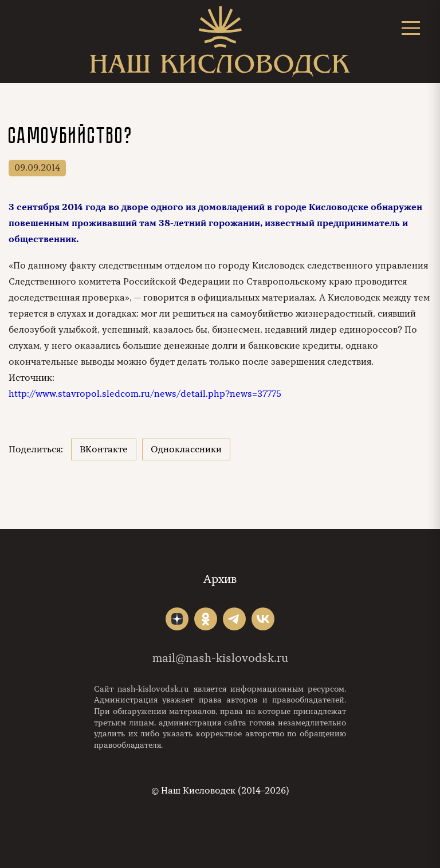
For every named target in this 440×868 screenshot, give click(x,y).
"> (177, 619)
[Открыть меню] (411, 28)
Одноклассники (186, 449)
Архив (220, 579)
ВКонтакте (104, 449)
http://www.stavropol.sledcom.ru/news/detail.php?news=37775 (145, 394)
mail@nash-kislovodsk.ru (220, 658)
